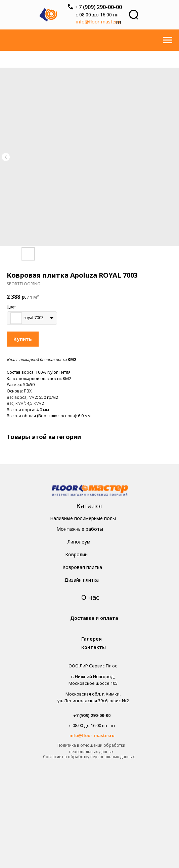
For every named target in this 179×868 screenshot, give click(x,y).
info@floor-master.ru (99, 22)
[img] (90, 491)
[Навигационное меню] (168, 40)
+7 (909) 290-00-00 (99, 7)
